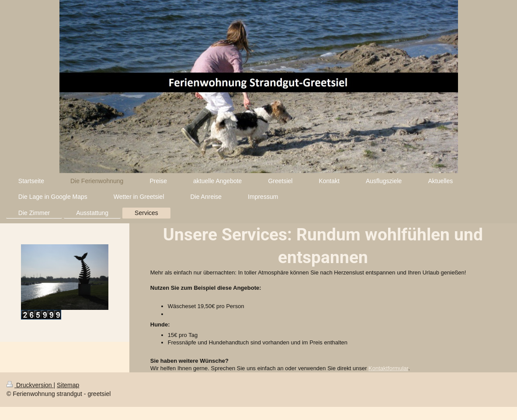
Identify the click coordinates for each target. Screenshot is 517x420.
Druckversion (30, 385)
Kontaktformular (388, 368)
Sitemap (68, 385)
